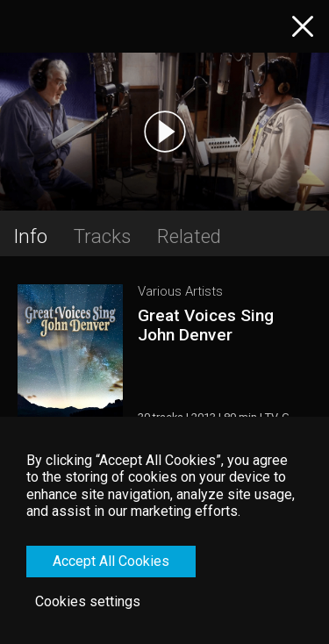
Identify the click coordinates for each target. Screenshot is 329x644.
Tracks (102, 236)
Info (30, 236)
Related (189, 236)
